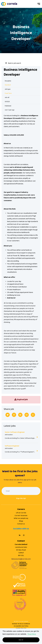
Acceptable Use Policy (21, 626)
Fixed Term (8, 93)
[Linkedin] (20, 415)
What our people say (21, 518)
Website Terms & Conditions (21, 624)
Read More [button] (32, 634)
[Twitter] (8, 415)
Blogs (21, 521)
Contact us (21, 524)
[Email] (27, 415)
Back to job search (14, 63)
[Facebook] (14, 415)
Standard (8, 85)
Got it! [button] (21, 640)
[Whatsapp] (33, 415)
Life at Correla (21, 513)
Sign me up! (21, 498)
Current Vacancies (21, 516)
